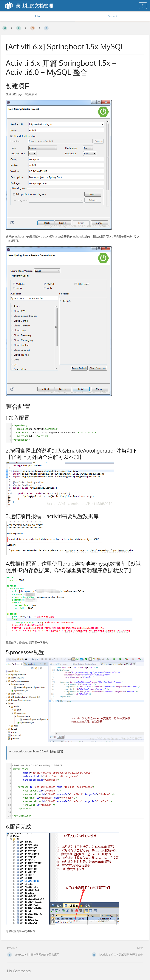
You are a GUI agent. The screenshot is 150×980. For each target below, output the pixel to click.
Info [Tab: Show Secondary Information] (37, 16)
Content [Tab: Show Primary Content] (112, 16)
